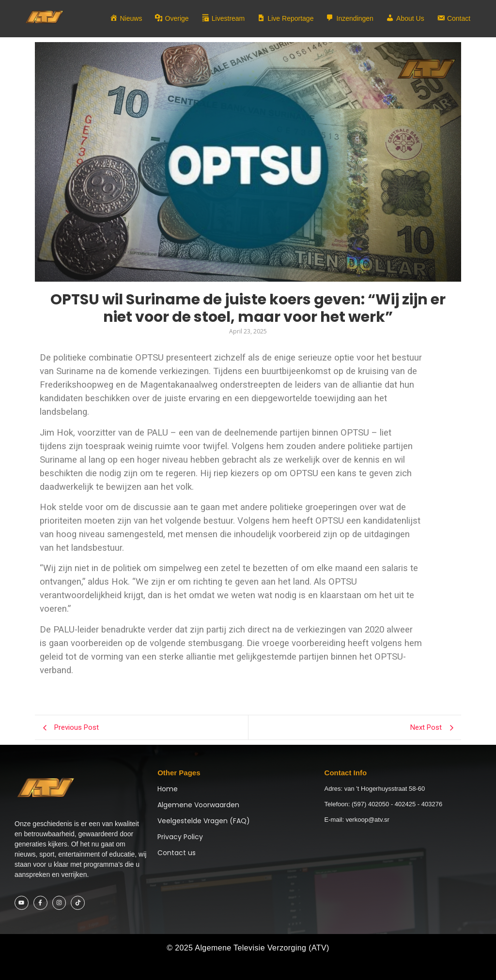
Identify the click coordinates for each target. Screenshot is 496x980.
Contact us (177, 853)
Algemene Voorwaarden (198, 805)
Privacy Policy (180, 837)
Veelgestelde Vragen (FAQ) (204, 821)
